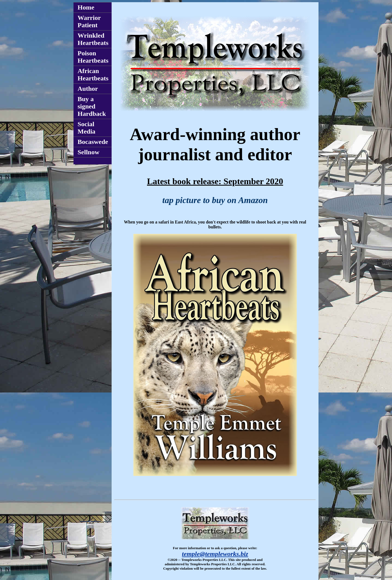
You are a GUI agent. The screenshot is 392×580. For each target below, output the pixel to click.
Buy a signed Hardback (92, 106)
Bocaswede (93, 142)
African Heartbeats (93, 75)
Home (86, 7)
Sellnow (88, 152)
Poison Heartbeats (93, 57)
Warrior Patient (89, 21)
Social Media (86, 128)
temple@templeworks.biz (215, 554)
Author (88, 89)
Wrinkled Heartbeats (93, 39)
